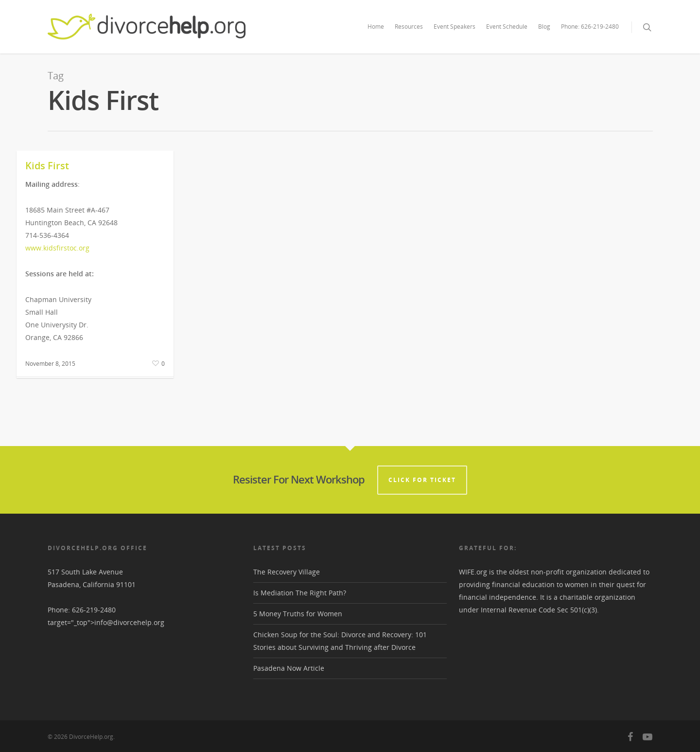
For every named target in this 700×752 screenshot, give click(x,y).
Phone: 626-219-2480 (590, 27)
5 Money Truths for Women (298, 614)
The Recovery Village (287, 572)
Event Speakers (455, 27)
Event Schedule (507, 27)
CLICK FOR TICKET (422, 480)
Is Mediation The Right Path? (300, 593)
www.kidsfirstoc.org (57, 248)
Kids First (47, 166)
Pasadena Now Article (289, 668)
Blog (544, 27)
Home (376, 27)
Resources (409, 27)
